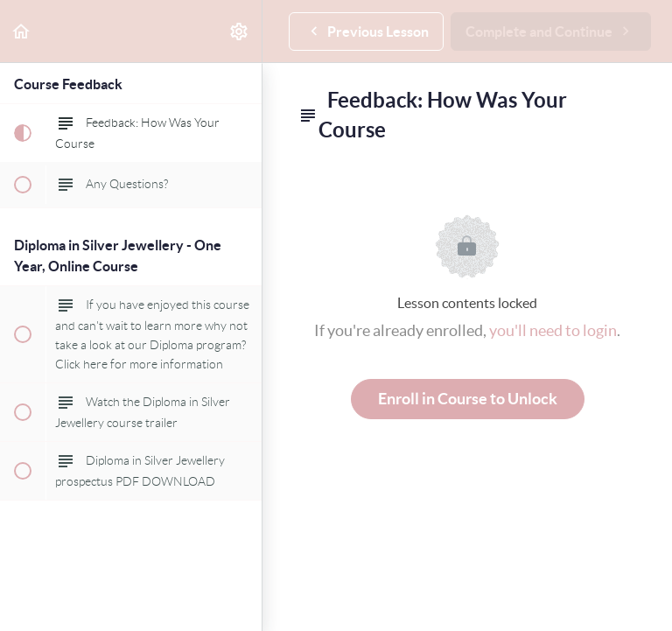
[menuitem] (240, 31)
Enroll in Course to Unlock (468, 399)
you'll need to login (553, 330)
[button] (22, 31)
